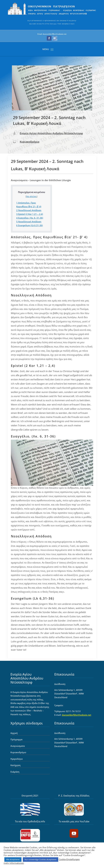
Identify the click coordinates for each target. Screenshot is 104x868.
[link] (52, 15)
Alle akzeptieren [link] (13, 859)
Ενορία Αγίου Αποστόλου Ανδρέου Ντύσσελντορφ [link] (51, 133)
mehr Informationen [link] (14, 863)
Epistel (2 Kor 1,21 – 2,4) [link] (30, 214)
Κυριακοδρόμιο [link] (30, 142)
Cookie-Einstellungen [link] (69, 859)
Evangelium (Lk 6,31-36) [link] (30, 225)
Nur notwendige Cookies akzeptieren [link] (41, 859)
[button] (49, 38)
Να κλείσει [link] (32, 196)
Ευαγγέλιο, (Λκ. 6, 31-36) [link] (30, 218)
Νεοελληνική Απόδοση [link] (29, 210)
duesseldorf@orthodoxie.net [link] (77, 715)
